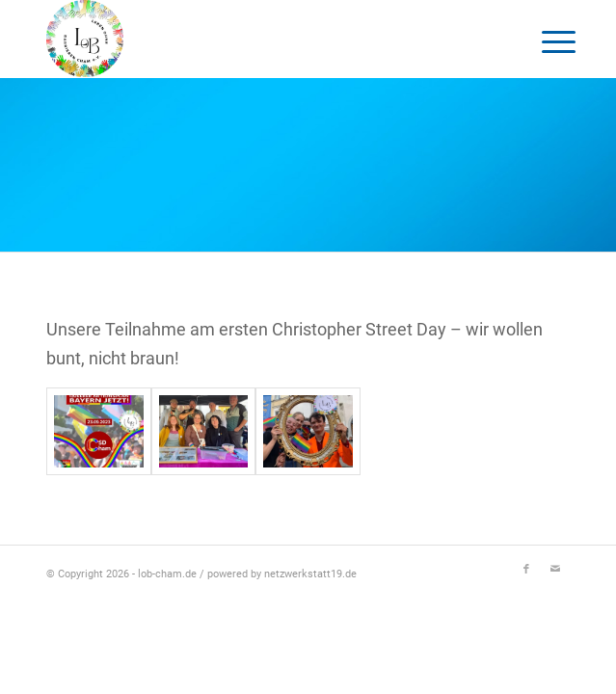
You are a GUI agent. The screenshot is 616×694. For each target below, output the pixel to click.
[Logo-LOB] (256, 39)
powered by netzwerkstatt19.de (282, 574)
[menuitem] (544, 40)
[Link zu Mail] (555, 570)
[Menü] (544, 40)
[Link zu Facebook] (526, 570)
